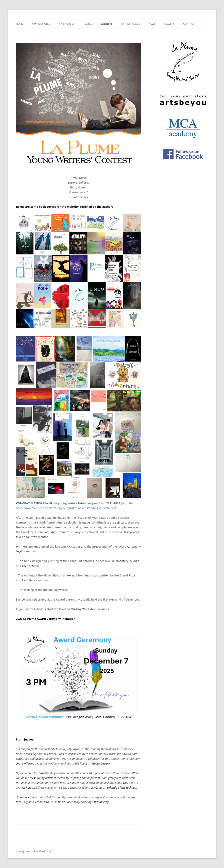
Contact (189, 24)
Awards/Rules (41, 24)
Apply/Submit (67, 24)
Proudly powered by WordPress (33, 851)
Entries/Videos (131, 24)
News (152, 24)
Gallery (169, 24)
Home (20, 24)
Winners (107, 24)
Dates (88, 24)
